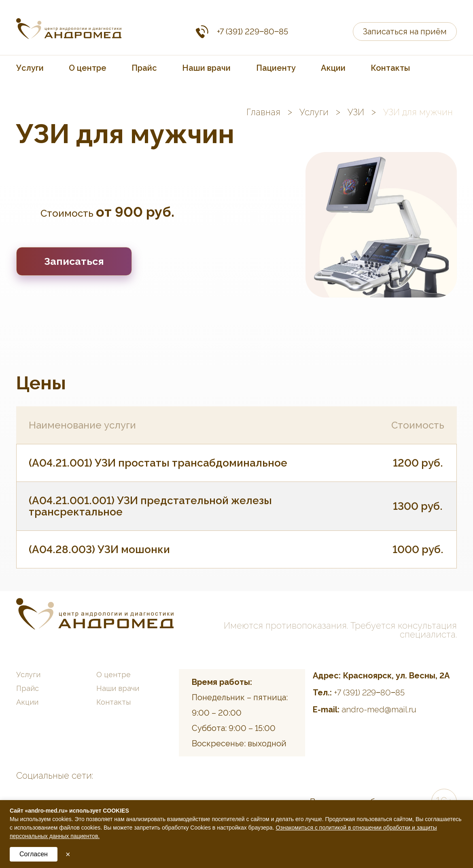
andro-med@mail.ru (379, 710)
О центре (88, 68)
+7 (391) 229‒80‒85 (252, 32)
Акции (333, 68)
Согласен (34, 854)
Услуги (30, 68)
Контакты (390, 68)
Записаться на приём (405, 32)
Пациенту (276, 68)
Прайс (144, 68)
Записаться (74, 261)
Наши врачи (206, 68)
